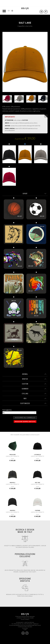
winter (34, 379)
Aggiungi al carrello (25, 418)
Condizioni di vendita (22, 627)
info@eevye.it (36, 624)
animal (34, 374)
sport (35, 194)
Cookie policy (29, 627)
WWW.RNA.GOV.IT (19, 625)
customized (33, 403)
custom (34, 384)
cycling (34, 394)
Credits (25, 630)
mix (35, 399)
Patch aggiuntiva (7, 410)
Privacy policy (25, 628)
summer (34, 389)
